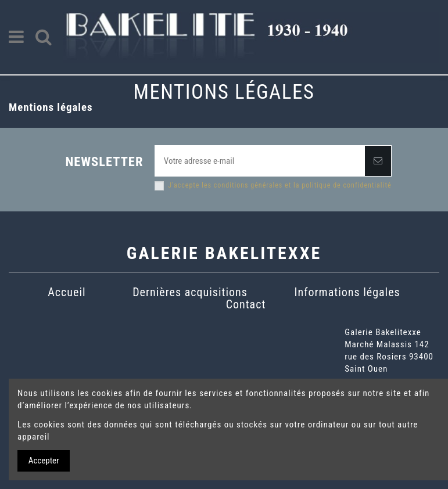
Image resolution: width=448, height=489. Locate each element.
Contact (246, 304)
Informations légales (347, 292)
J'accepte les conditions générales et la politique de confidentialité (279, 185)
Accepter (44, 461)
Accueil (67, 292)
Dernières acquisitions (190, 292)
